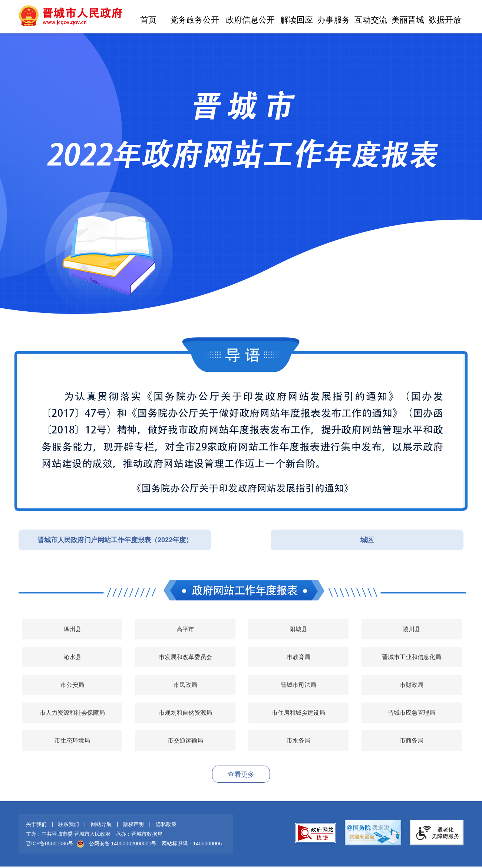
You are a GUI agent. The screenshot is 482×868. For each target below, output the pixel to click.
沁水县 (72, 657)
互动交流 (371, 20)
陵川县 (412, 629)
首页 (148, 20)
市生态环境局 (72, 741)
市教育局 (298, 657)
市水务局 (298, 741)
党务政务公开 (195, 20)
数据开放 (445, 20)
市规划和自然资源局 (185, 713)
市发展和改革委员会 (185, 657)
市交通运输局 (185, 741)
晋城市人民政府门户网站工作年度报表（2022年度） (115, 540)
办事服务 (334, 20)
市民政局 (185, 685)
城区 (367, 540)
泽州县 (72, 629)
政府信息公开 (250, 20)
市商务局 (412, 741)
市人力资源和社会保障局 (72, 713)
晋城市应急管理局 (412, 713)
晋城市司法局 (298, 685)
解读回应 (297, 20)
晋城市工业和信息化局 (412, 657)
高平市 (185, 629)
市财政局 (412, 685)
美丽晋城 (408, 20)
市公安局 (72, 685)
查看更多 (241, 774)
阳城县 (298, 629)
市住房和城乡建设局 (298, 713)
